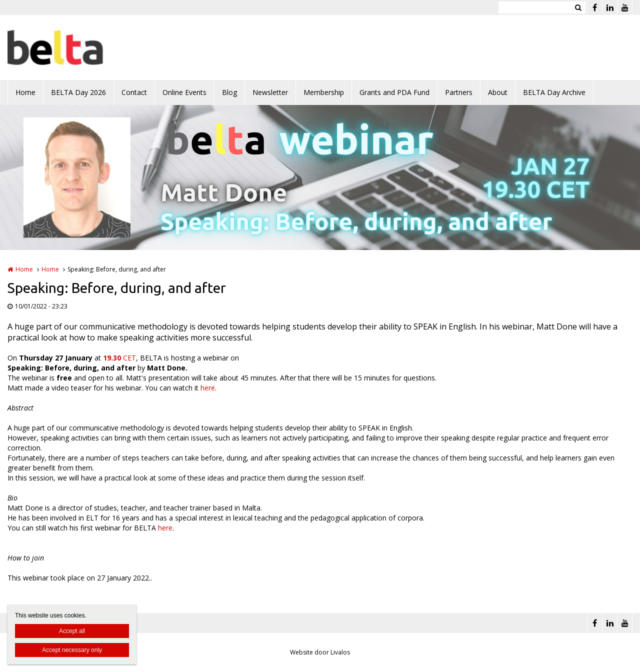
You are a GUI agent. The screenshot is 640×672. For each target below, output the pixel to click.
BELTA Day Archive (554, 92)
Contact (134, 92)
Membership (324, 92)
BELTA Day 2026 (78, 92)
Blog (229, 92)
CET (119, 358)
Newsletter (270, 92)
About (498, 92)
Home (25, 92)
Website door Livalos (320, 652)
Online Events (184, 92)
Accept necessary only (72, 650)
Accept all (72, 631)
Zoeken (578, 7)
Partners (459, 92)
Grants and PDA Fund (394, 92)
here (208, 388)
